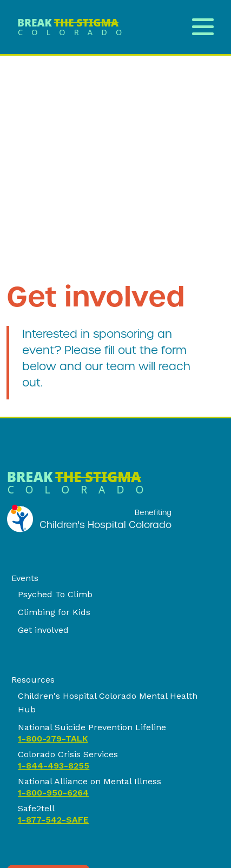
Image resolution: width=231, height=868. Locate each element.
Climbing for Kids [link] (54, 612)
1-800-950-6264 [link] (53, 793)
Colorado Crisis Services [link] (68, 754)
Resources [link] (33, 680)
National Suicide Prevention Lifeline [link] (92, 727)
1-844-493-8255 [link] (54, 766)
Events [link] (25, 578)
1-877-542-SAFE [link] (53, 820)
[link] (74, 27)
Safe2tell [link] (36, 808)
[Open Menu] (203, 25)
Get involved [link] (43, 630)
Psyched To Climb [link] (55, 594)
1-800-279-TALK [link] (53, 739)
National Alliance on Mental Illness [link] (90, 781)
